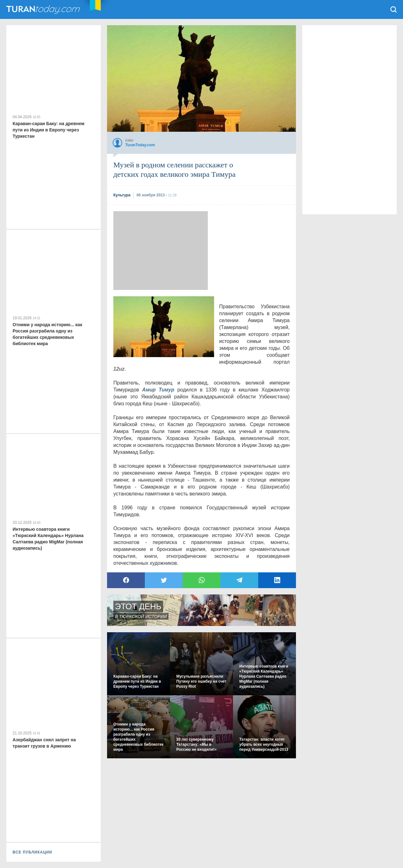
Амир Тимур (158, 390)
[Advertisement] (161, 251)
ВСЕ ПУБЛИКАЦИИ (32, 852)
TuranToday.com (44, 9)
